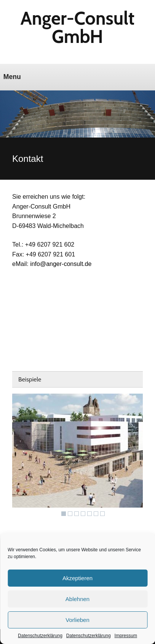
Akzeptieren (77, 578)
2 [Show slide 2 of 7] (70, 514)
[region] (77, 457)
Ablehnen (77, 599)
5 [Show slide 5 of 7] (89, 514)
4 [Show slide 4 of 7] (83, 514)
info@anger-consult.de (61, 264)
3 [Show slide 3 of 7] (77, 514)
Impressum (126, 636)
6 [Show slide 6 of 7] (96, 514)
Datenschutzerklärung (40, 636)
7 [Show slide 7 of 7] (102, 514)
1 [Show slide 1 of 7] (64, 514)
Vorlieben (77, 620)
